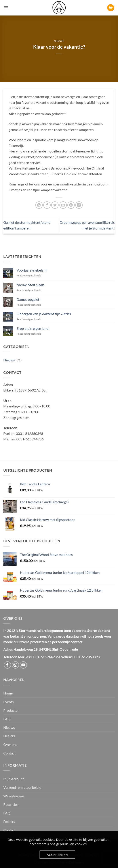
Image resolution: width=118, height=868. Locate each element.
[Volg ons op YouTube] (23, 665)
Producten (11, 710)
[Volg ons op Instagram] (15, 665)
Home (8, 693)
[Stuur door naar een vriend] (63, 205)
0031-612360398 (86, 657)
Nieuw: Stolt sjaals (30, 285)
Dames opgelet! (29, 299)
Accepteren (57, 854)
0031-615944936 (45, 657)
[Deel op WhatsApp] (39, 205)
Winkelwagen (14, 796)
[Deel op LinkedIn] (79, 205)
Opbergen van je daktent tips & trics (44, 314)
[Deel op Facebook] (47, 205)
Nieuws (59, 41)
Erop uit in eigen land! (33, 328)
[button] (6, 8)
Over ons (10, 744)
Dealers (9, 736)
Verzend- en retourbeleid (22, 787)
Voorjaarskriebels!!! (32, 270)
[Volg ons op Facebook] (7, 665)
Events (9, 702)
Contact (10, 753)
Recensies (11, 804)
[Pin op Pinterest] (71, 205)
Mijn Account (14, 779)
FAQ (7, 719)
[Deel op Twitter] (55, 205)
